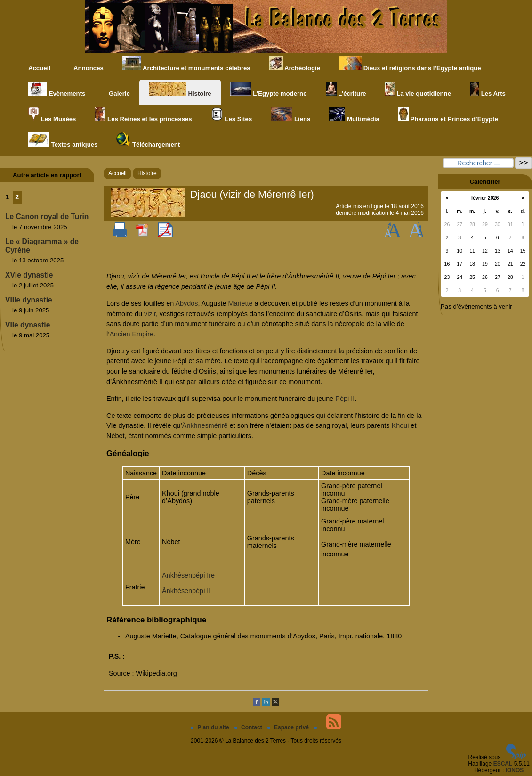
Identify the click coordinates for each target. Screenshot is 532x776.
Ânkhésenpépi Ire (188, 575)
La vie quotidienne (418, 89)
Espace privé (289, 727)
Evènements (57, 89)
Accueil (39, 68)
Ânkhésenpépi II (186, 591)
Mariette (240, 303)
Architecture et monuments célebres (186, 64)
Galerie (117, 89)
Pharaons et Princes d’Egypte (448, 115)
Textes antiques (63, 140)
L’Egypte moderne (269, 89)
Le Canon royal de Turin (47, 216)
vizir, (151, 314)
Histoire (180, 89)
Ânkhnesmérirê (205, 425)
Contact (249, 727)
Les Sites (232, 115)
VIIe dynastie (28, 325)
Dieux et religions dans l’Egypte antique (410, 64)
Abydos (186, 303)
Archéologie (295, 64)
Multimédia (354, 115)
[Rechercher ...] (478, 163)
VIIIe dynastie (29, 300)
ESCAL (503, 764)
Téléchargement (148, 140)
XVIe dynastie (29, 275)
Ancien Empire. (132, 334)
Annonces (86, 64)
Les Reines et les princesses (143, 115)
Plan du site (211, 727)
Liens (290, 115)
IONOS (515, 770)
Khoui (400, 425)
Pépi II (345, 399)
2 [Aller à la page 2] (17, 197)
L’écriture (346, 89)
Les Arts (488, 89)
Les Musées (52, 115)
